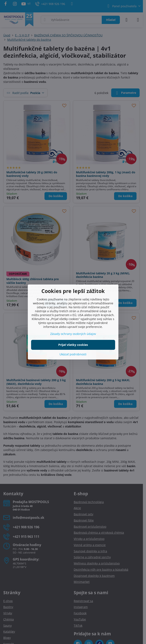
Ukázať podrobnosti (73, 354)
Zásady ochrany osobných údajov (73, 334)
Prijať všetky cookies (73, 345)
